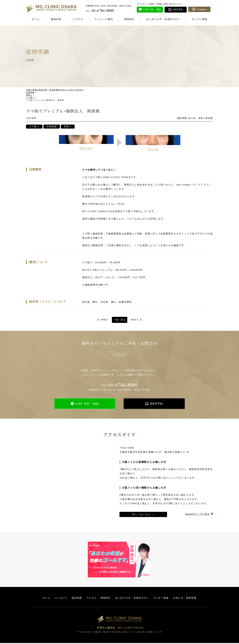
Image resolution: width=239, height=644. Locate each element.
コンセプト (61, 599)
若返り (68, 127)
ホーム (36, 19)
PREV (104, 320)
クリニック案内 (104, 19)
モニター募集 (200, 19)
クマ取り (34, 127)
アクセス (91, 599)
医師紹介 (130, 19)
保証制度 (77, 599)
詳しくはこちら (142, 515)
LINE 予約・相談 (87, 405)
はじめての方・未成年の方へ (163, 19)
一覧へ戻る (120, 320)
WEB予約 (157, 405)
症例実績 (78, 19)
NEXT (135, 320)
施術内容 (56, 19)
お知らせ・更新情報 (185, 599)
